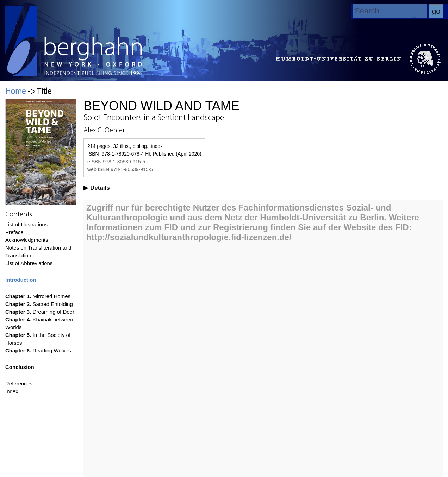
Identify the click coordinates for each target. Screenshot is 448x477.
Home (15, 92)
